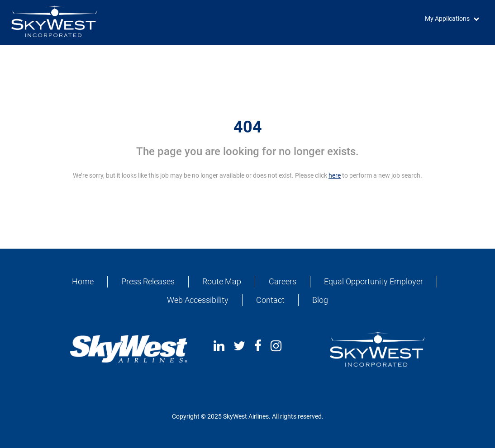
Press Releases (148, 281)
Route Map (222, 281)
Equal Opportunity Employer (374, 281)
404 (248, 127)
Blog (320, 300)
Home (83, 281)
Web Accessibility (198, 300)
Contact (270, 300)
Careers (283, 281)
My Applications (447, 19)
